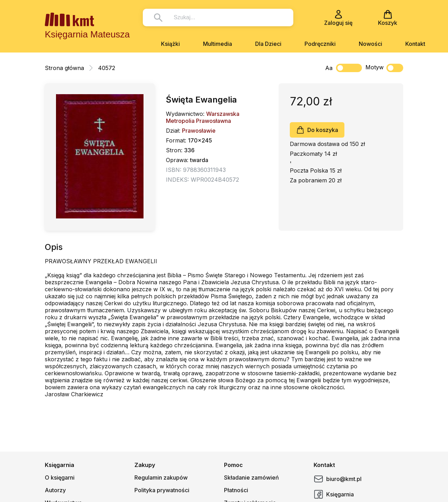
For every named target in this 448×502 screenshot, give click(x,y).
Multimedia (218, 44)
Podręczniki (320, 44)
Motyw (384, 68)
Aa (329, 68)
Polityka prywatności (162, 490)
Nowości (370, 44)
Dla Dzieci (268, 44)
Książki (170, 44)
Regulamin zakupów (161, 477)
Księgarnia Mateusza (87, 34)
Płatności (236, 490)
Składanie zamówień (251, 477)
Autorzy (55, 490)
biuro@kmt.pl (338, 479)
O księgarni (60, 477)
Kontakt (415, 44)
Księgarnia (334, 494)
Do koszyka (317, 130)
